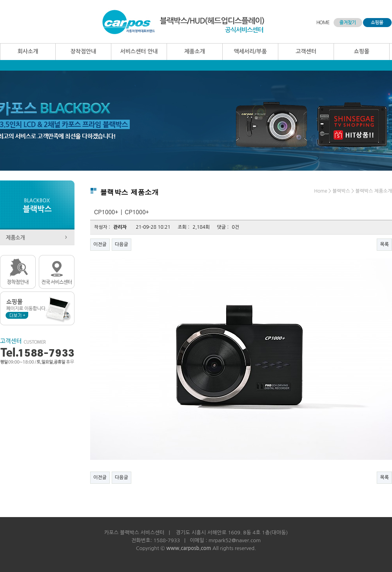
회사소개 (28, 51)
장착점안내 (83, 51)
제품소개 (195, 51)
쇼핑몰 (362, 51)
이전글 (100, 244)
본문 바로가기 (0, 0)
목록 (384, 244)
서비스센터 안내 (139, 51)
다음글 (122, 244)
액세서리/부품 (250, 51)
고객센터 (306, 51)
